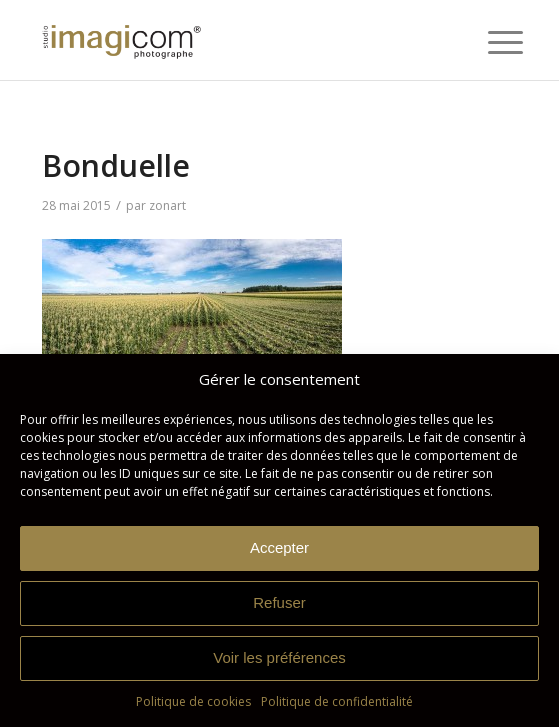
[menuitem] (490, 42)
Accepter (279, 547)
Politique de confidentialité (337, 701)
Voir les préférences (279, 657)
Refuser (279, 602)
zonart (167, 205)
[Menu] (490, 42)
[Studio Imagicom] (232, 40)
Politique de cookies (193, 701)
